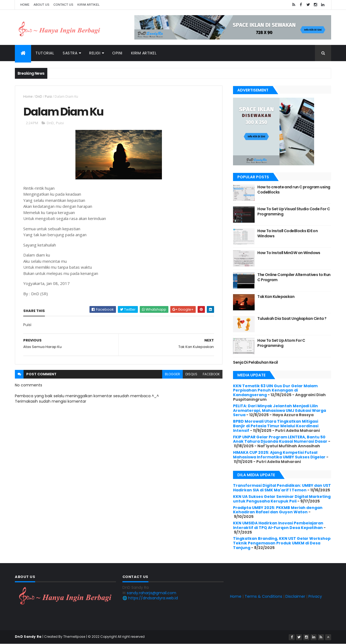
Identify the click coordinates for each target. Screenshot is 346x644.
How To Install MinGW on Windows (289, 253)
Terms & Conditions (263, 596)
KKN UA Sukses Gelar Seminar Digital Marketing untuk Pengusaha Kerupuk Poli (282, 499)
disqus (191, 374)
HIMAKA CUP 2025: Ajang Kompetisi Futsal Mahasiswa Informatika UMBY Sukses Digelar (279, 455)
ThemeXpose (74, 637)
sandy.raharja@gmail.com (152, 593)
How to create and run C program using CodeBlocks (294, 190)
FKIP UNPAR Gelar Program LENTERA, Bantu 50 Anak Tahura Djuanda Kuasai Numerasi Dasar (280, 439)
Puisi (48, 96)
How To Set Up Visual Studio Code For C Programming (294, 212)
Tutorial (45, 53)
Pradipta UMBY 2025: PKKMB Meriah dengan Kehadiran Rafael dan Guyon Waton (278, 510)
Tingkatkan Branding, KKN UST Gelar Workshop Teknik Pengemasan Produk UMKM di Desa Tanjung (282, 543)
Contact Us (64, 5)
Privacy (315, 596)
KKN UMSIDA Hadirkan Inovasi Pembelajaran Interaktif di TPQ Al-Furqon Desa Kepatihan (278, 525)
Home (25, 5)
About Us (41, 5)
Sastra (70, 53)
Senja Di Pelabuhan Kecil (255, 362)
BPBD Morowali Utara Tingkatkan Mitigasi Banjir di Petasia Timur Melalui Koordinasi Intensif (276, 426)
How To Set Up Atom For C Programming (281, 343)
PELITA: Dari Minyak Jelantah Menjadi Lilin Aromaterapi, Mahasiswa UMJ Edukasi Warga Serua (280, 410)
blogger (172, 374)
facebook (211, 374)
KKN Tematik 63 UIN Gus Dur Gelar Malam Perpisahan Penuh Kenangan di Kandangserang (275, 390)
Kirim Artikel (89, 5)
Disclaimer (295, 596)
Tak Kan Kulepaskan (276, 297)
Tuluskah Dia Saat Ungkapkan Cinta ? (292, 318)
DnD (39, 96)
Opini (117, 53)
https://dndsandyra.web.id (153, 598)
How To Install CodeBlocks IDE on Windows (287, 234)
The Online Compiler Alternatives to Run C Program (294, 277)
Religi (95, 53)
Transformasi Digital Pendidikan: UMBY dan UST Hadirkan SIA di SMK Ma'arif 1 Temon (282, 488)
